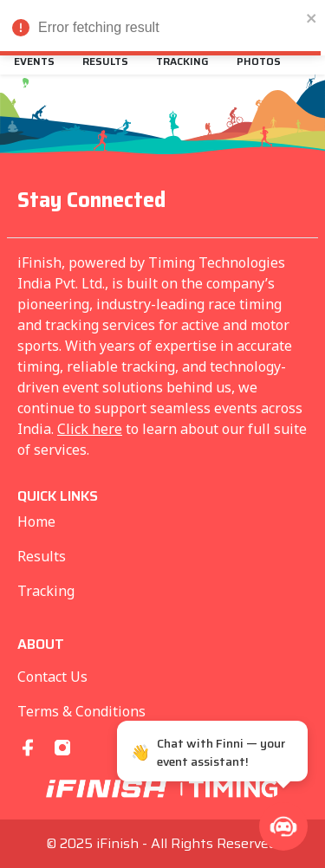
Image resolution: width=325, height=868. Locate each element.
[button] (283, 826)
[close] (312, 17)
